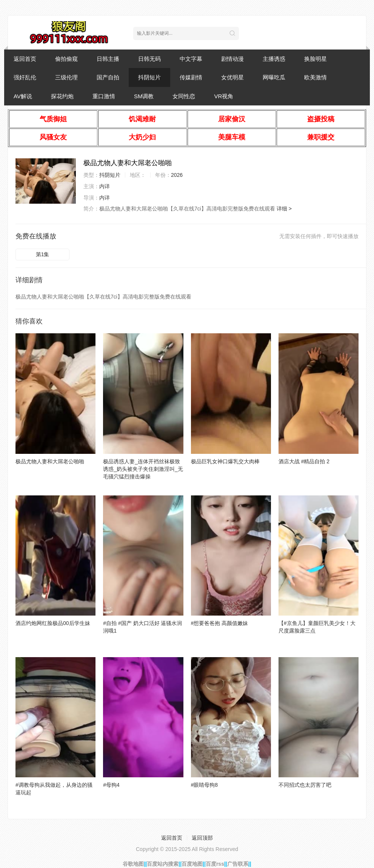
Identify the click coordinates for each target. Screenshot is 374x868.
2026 (177, 175)
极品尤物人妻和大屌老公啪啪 (50, 461)
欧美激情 (316, 77)
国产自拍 (108, 77)
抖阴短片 (149, 77)
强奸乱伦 (25, 77)
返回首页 (25, 59)
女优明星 (232, 77)
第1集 (43, 254)
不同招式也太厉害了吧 (305, 785)
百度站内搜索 (163, 864)
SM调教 (144, 96)
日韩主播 (108, 59)
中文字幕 (191, 59)
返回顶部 (202, 838)
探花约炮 (62, 96)
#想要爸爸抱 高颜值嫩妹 (220, 623)
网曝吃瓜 (274, 77)
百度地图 (192, 864)
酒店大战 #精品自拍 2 (304, 461)
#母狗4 (111, 785)
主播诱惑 (274, 59)
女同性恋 (184, 96)
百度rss (215, 864)
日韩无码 (149, 59)
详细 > (284, 209)
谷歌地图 (133, 864)
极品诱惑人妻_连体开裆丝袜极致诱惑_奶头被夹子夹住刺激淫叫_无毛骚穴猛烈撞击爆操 (143, 469)
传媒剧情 (191, 77)
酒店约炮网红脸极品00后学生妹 (53, 623)
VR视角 (224, 96)
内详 (105, 186)
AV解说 (23, 96)
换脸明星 (316, 59)
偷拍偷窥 (66, 59)
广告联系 (238, 864)
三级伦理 (66, 77)
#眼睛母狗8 (205, 785)
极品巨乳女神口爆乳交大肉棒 (225, 461)
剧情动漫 (232, 59)
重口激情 (104, 96)
